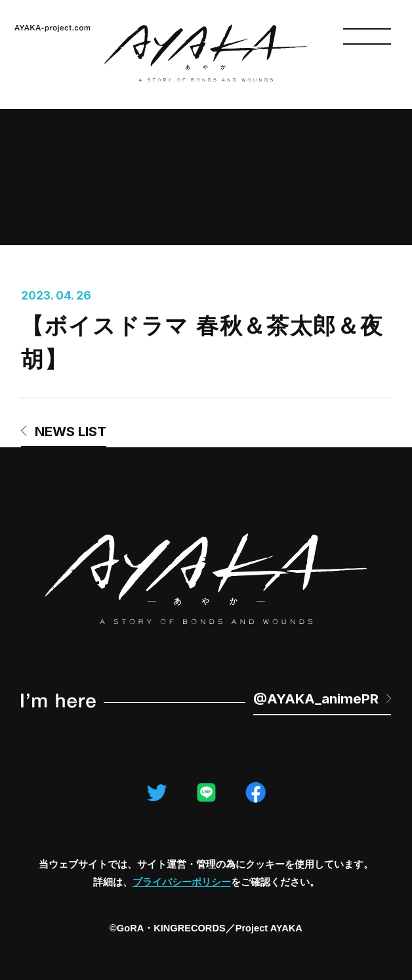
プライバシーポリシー (182, 882)
